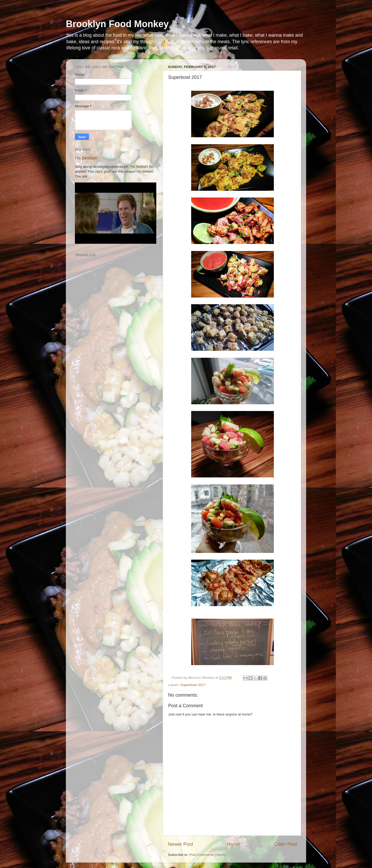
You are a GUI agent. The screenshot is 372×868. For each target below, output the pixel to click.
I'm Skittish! (86, 158)
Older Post (286, 844)
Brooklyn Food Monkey (117, 24)
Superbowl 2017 (193, 685)
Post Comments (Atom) (207, 855)
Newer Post (181, 844)
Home (234, 844)
